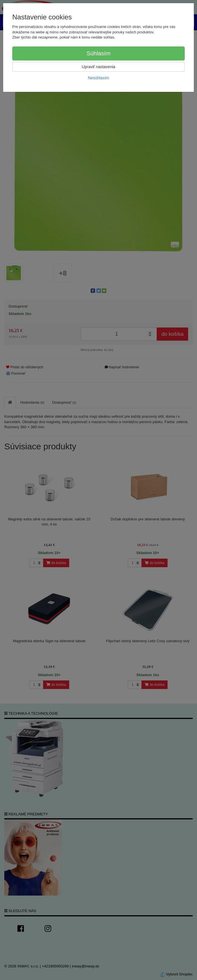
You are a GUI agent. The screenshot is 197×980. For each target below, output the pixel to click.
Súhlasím (98, 53)
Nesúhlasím (99, 78)
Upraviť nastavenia (98, 67)
